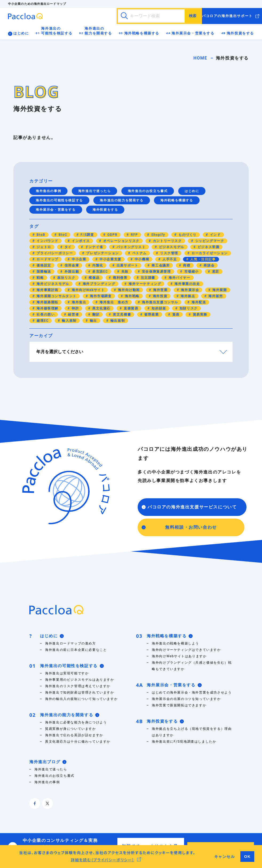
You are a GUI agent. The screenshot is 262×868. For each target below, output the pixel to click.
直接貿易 (130, 308)
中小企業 (78, 259)
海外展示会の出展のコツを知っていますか (186, 699)
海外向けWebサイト (88, 290)
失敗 (124, 272)
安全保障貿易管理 (156, 272)
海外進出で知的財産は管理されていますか (80, 692)
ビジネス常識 (208, 247)
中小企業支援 (110, 259)
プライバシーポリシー (54, 253)
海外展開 (219, 290)
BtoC (62, 235)
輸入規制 (69, 321)
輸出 (93, 321)
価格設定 (43, 265)
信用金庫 (71, 265)
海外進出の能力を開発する (98, 31)
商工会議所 (160, 265)
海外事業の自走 (187, 284)
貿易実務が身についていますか (70, 729)
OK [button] (247, 857)
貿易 (175, 314)
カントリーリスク (167, 241)
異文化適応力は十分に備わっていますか (78, 742)
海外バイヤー (179, 278)
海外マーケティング (144, 284)
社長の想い (45, 314)
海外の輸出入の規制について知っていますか (81, 699)
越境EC (42, 321)
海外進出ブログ (48, 762)
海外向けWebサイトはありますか (179, 656)
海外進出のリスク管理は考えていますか (78, 686)
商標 (186, 265)
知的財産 (158, 308)
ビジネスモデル (171, 247)
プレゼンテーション (102, 253)
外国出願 (71, 272)
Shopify (158, 235)
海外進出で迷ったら (94, 191)
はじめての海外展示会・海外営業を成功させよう (192, 692)
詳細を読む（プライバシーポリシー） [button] (102, 860)
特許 (75, 308)
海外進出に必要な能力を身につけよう (76, 722)
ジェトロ (43, 247)
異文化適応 (101, 308)
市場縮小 (191, 272)
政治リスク (66, 278)
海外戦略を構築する (142, 33)
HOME (200, 58)
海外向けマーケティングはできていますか (186, 650)
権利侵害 (120, 278)
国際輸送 (43, 272)
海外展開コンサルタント (56, 296)
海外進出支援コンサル (159, 302)
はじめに (21, 33)
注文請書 (147, 278)
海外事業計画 (47, 290)
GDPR (112, 235)
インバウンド (47, 241)
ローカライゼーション (209, 253)
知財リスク (188, 308)
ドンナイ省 (94, 247)
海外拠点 (187, 296)
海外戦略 (132, 296)
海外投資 (159, 296)
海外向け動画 (128, 290)
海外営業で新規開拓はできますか (179, 705)
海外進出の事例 (48, 191)
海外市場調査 (100, 296)
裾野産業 (151, 314)
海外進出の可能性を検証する (57, 31)
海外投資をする (240, 33)
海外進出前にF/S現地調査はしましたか (184, 742)
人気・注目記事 (203, 259)
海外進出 (78, 302)
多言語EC (99, 272)
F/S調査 (87, 235)
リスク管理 (168, 253)
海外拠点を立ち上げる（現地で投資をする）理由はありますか (192, 732)
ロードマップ (47, 259)
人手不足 (169, 259)
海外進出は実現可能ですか (67, 673)
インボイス (80, 241)
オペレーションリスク (121, 241)
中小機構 (141, 259)
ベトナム (139, 253)
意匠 (215, 272)
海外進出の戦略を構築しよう (175, 643)
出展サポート (127, 265)
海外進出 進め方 (114, 302)
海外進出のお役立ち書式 (148, 191)
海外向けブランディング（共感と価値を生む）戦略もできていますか (192, 666)
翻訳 (95, 314)
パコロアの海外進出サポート (227, 16)
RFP (134, 235)
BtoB (40, 235)
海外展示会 (190, 290)
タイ (68, 247)
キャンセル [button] (225, 857)
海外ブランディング (98, 284)
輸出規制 (117, 321)
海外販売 (215, 296)
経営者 (73, 314)
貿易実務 (199, 314)
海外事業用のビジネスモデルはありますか (80, 680)
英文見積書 (122, 314)
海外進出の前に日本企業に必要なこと (76, 650)
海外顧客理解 (47, 308)
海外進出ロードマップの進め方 (70, 643)
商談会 (209, 265)
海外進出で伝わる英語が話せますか (76, 735)
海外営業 (160, 290)
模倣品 (94, 278)
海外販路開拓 (47, 302)
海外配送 (198, 302)
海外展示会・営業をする (193, 33)
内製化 (97, 265)
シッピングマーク (209, 241)
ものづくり (187, 235)
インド (215, 235)
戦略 (40, 278)
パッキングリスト (130, 247)
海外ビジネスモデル (52, 284)
